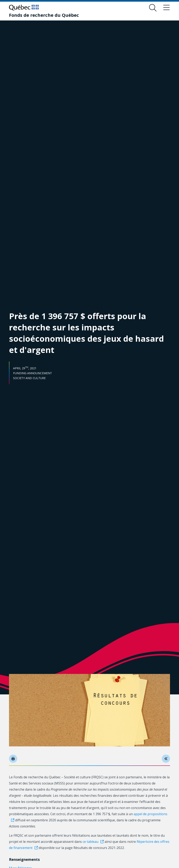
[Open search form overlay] (153, 8)
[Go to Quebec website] (24, 8)
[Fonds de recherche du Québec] (44, 15)
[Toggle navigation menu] (166, 8)
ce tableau (91, 842)
